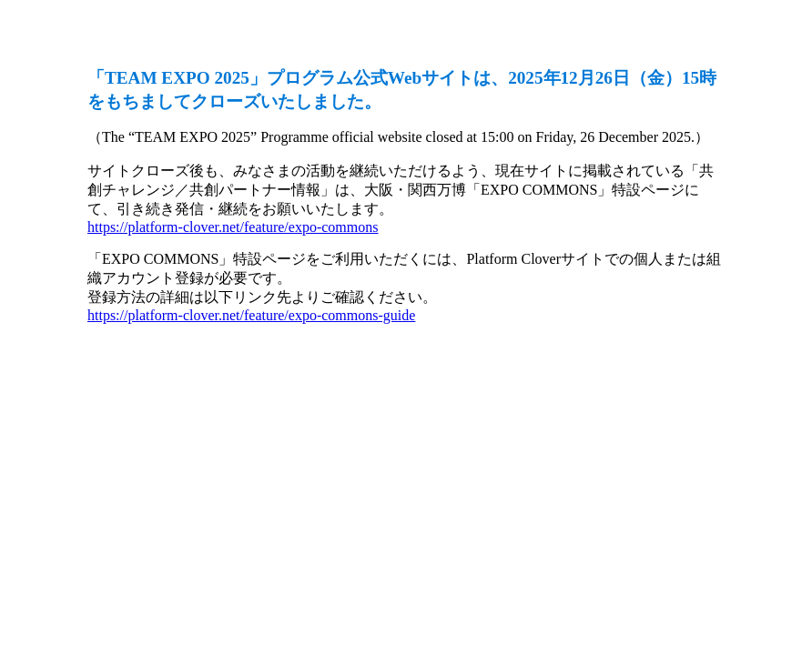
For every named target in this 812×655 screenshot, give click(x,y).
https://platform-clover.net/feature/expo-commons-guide (251, 315)
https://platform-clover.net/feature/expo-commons (233, 227)
